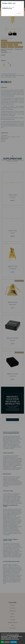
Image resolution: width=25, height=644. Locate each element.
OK (2, 642)
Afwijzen (7, 642)
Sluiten (19, 13)
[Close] (22, 3)
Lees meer (14, 642)
